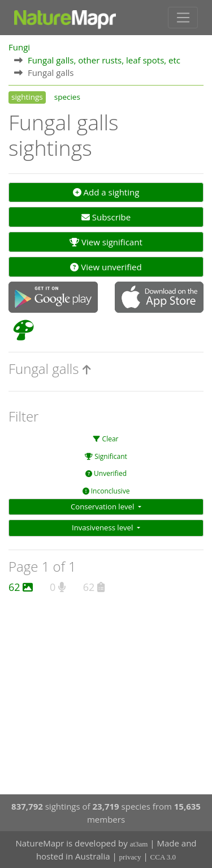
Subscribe (106, 217)
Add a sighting (106, 192)
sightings (27, 97)
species (67, 97)
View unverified (106, 267)
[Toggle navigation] (183, 18)
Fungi (19, 47)
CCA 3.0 (163, 857)
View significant (106, 242)
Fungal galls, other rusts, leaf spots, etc (104, 60)
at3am (139, 844)
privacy (130, 857)
